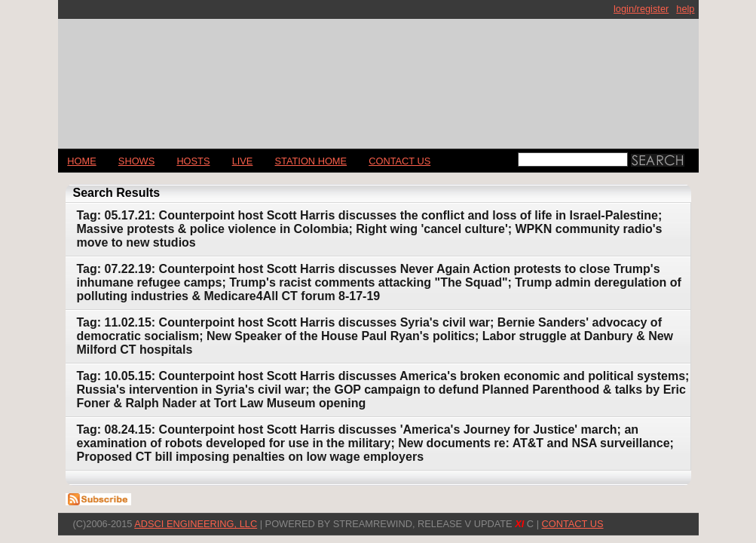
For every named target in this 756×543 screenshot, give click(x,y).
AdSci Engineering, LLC (196, 524)
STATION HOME (311, 161)
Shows (136, 161)
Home (81, 161)
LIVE (243, 161)
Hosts (193, 161)
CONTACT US (399, 161)
